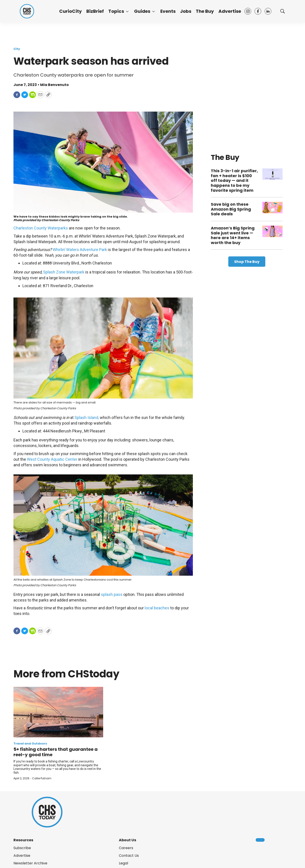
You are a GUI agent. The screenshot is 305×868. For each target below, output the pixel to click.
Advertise (230, 11)
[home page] (27, 11)
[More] (127, 11)
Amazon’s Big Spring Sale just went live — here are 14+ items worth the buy (233, 235)
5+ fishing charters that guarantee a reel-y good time (56, 752)
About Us (127, 840)
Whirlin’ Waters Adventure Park (80, 250)
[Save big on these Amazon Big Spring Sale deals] (272, 208)
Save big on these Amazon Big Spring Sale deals (231, 209)
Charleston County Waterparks (41, 228)
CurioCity (71, 11)
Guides (142, 11)
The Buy (205, 11)
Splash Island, (87, 417)
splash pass (112, 594)
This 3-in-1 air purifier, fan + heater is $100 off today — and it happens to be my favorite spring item (234, 180)
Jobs (186, 11)
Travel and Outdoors (30, 744)
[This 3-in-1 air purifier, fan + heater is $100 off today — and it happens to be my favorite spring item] (272, 174)
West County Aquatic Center (52, 459)
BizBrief (95, 11)
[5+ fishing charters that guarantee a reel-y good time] (58, 712)
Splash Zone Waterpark (64, 272)
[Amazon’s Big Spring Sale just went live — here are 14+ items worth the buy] (272, 231)
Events (168, 11)
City (17, 49)
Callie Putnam (42, 778)
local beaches (157, 608)
